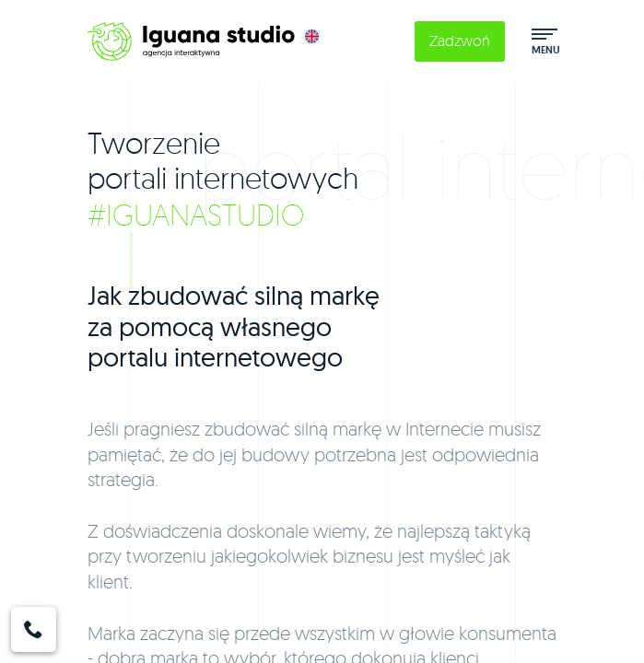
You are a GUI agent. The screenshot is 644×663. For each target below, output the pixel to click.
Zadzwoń (460, 41)
